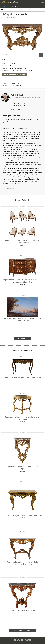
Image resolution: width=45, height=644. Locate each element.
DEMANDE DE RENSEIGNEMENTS (14, 75)
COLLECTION (20, 109)
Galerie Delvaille (18, 95)
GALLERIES (14, 6)
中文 (43, 3)
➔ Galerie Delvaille (15, 83)
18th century (9, 189)
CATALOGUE (4, 6)
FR (38, 3)
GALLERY (13, 109)
